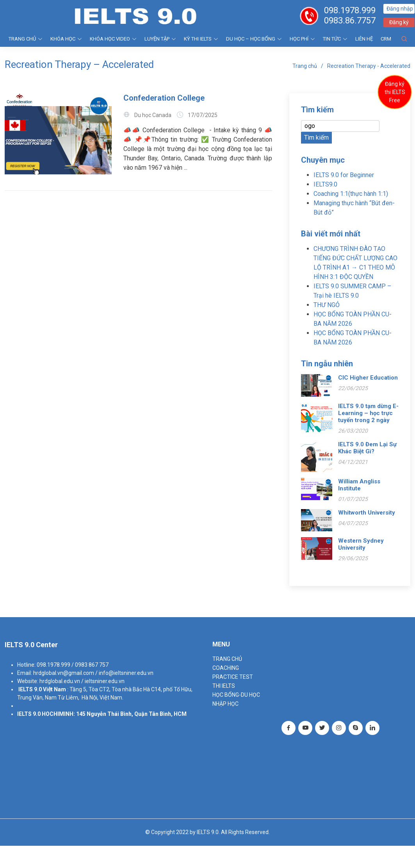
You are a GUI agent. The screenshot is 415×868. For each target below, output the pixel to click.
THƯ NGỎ (327, 305)
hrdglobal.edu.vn (60, 681)
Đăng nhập (400, 9)
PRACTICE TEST (233, 677)
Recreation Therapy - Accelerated (369, 66)
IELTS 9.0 (30, 689)
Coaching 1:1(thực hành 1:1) (351, 194)
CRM (386, 39)
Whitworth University (367, 513)
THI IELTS (224, 686)
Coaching (226, 668)
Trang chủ (305, 66)
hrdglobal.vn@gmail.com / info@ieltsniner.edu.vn (93, 673)
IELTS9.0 (325, 184)
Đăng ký (399, 22)
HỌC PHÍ (302, 39)
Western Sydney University (361, 544)
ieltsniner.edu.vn (105, 681)
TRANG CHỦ (26, 39)
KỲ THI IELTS (201, 39)
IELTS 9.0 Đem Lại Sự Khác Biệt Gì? (367, 448)
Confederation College (164, 98)
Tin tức (335, 39)
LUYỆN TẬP (160, 39)
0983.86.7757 (350, 20)
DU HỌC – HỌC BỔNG (254, 39)
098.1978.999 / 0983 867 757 (73, 665)
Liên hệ (364, 39)
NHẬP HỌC (225, 704)
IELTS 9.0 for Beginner (344, 175)
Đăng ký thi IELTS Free (395, 92)
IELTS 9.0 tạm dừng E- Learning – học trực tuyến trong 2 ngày (368, 413)
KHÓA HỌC (66, 39)
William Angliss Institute (359, 485)
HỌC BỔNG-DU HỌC (236, 695)
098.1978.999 (350, 10)
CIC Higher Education (368, 378)
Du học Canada (153, 115)
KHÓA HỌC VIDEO (113, 39)
